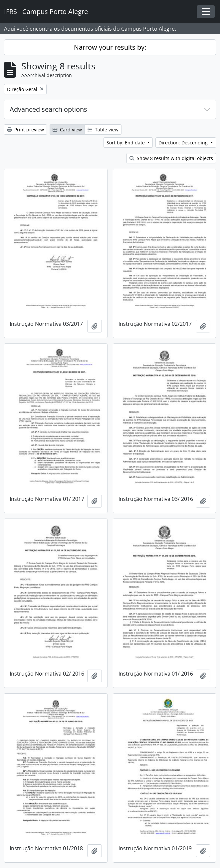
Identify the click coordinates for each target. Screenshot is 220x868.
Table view (103, 130)
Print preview (25, 130)
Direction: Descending (184, 143)
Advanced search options (48, 109)
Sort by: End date (126, 143)
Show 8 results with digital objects (171, 158)
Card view (67, 130)
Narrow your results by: (110, 47)
